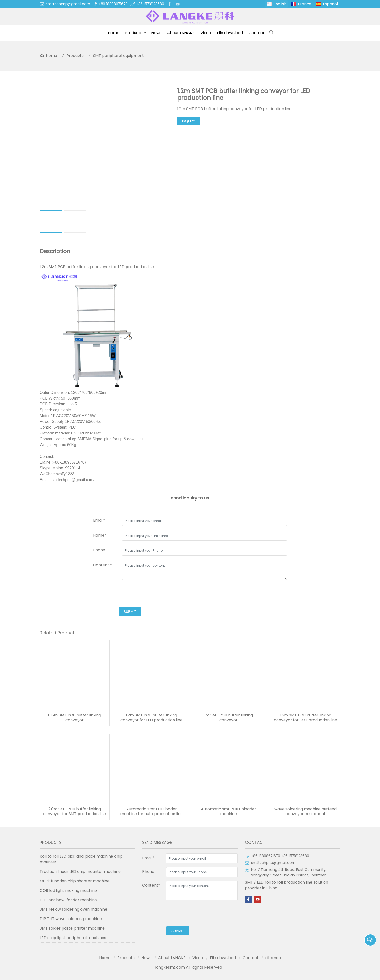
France (305, 4)
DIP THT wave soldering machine (71, 919)
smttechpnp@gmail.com (68, 4)
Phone (99, 550)
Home (114, 33)
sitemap (273, 958)
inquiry (189, 121)
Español (330, 4)
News (156, 33)
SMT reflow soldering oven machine (74, 909)
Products (134, 33)
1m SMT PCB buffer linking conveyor (229, 718)
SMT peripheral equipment (119, 56)
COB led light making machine (68, 890)
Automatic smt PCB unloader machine (229, 811)
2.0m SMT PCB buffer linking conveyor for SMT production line (75, 811)
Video (206, 33)
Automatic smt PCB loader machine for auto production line (151, 811)
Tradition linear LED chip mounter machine (80, 872)
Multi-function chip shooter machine (75, 881)
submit (130, 612)
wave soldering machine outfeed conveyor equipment (305, 811)
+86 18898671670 (113, 4)
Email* (99, 520)
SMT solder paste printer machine (72, 928)
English (280, 4)
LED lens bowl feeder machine (68, 900)
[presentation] (130, 594)
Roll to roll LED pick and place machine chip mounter (81, 859)
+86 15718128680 (150, 4)
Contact (257, 33)
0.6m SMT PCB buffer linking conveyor (75, 718)
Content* (151, 885)
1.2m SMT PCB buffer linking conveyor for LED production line (151, 718)
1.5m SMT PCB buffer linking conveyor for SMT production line (305, 718)
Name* (100, 535)
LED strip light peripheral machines (73, 938)
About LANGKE (181, 33)
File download (230, 33)
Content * (103, 565)
